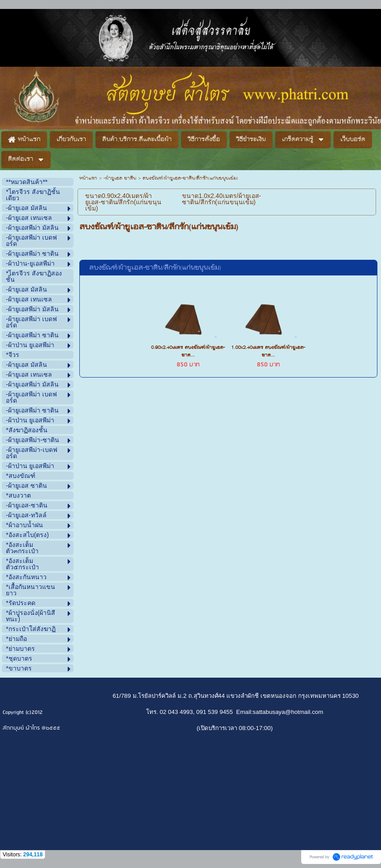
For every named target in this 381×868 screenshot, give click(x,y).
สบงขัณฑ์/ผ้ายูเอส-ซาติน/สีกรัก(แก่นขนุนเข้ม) (155, 268)
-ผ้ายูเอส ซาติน (120, 178)
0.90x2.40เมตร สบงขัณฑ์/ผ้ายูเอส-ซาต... (188, 352)
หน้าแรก (88, 178)
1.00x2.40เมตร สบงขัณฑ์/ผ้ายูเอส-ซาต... (268, 352)
